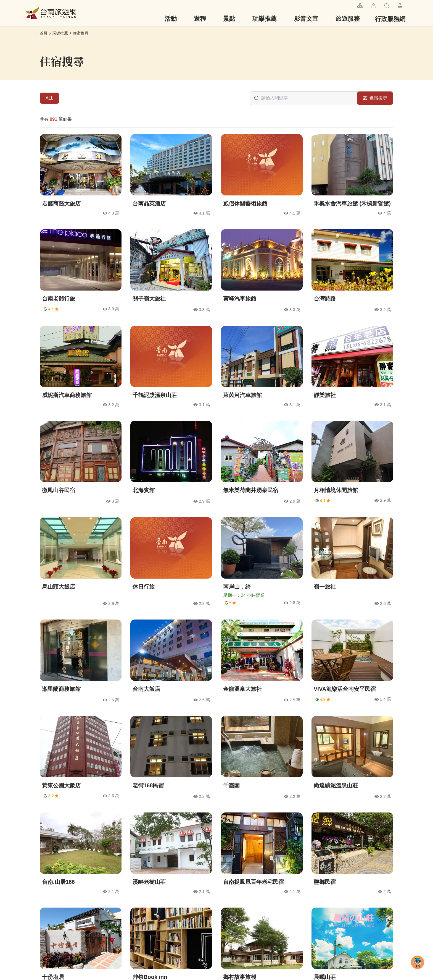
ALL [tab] (49, 98)
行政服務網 (390, 19)
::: (351, 5)
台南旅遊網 (51, 13)
